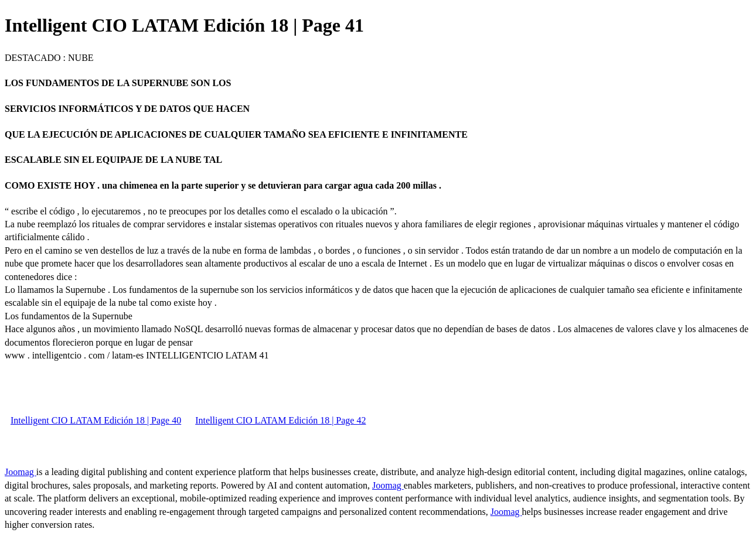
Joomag (21, 472)
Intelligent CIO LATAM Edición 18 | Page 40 (96, 420)
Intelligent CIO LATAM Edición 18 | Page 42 (280, 420)
